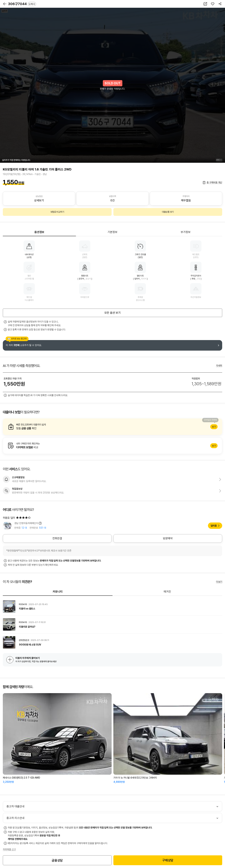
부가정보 (186, 232)
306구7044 (22, 4)
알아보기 (112, 427)
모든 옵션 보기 (112, 313)
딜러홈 (214, 526)
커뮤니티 (58, 592)
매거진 (167, 592)
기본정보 (112, 232)
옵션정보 (39, 232)
